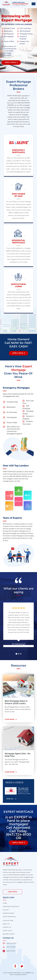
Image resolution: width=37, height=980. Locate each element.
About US (6, 924)
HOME (5, 903)
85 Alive (6, 910)
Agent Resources (9, 917)
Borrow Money (9, 913)
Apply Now (10, 62)
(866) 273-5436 (11, 951)
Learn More (10, 719)
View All (10, 799)
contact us (7, 927)
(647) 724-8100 (11, 947)
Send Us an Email (11, 943)
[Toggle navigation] (34, 4)
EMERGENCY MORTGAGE (11, 906)
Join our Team (8, 921)
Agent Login (7, 931)
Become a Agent (9, 934)
